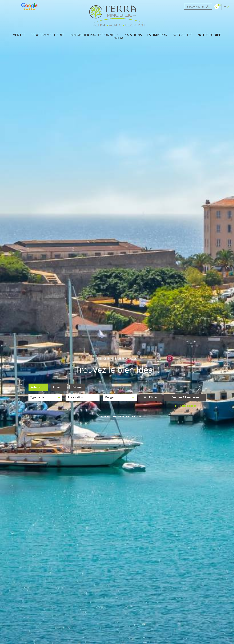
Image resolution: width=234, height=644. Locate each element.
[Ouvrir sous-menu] (118, 35)
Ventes (19, 35)
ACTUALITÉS (182, 35)
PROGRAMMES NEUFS (47, 35)
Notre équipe (209, 35)
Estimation (157, 35)
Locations (133, 35)
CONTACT (118, 38)
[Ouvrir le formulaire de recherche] (150, 397)
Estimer (78, 387)
